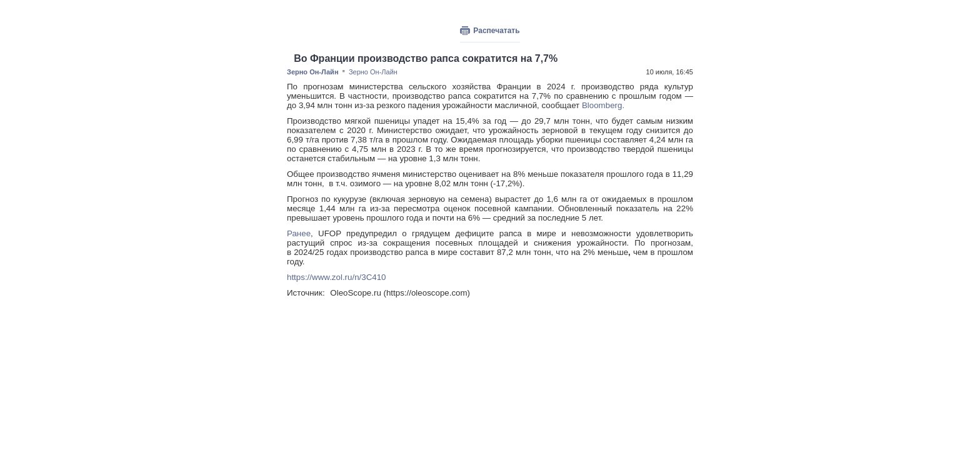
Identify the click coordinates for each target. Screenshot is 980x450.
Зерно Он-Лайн (313, 72)
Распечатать (496, 31)
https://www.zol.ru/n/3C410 (337, 277)
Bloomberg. (603, 105)
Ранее (299, 233)
